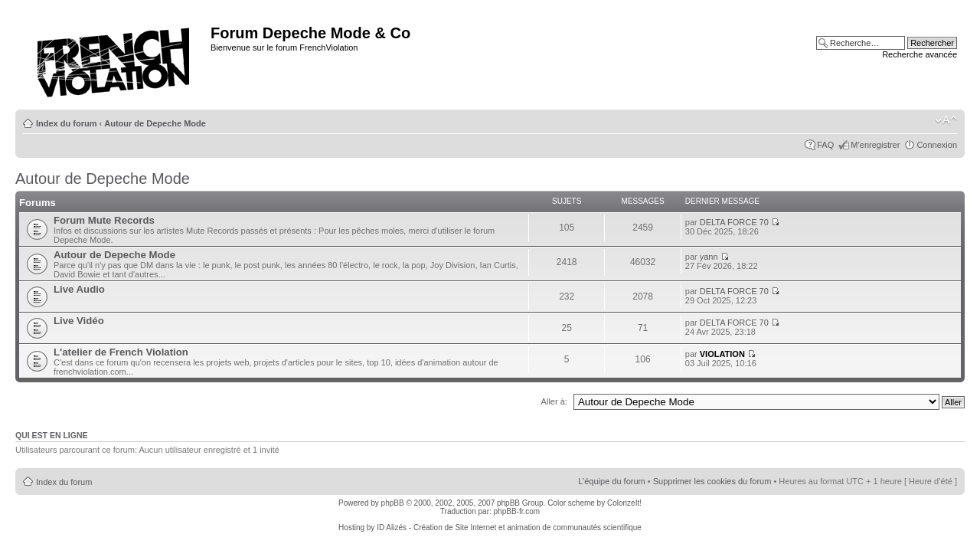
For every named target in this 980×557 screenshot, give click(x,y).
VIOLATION (722, 354)
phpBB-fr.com (517, 511)
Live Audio (79, 289)
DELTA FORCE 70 (734, 222)
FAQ (825, 145)
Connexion (937, 145)
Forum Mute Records (104, 220)
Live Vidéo (79, 321)
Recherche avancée (920, 54)
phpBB (393, 503)
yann (709, 257)
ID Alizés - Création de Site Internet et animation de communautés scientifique (509, 528)
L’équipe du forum (611, 481)
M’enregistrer (875, 145)
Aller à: (554, 401)
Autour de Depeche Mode (155, 123)
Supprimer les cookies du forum (712, 481)
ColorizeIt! (624, 503)
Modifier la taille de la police (946, 120)
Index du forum (66, 123)
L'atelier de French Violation (121, 352)
